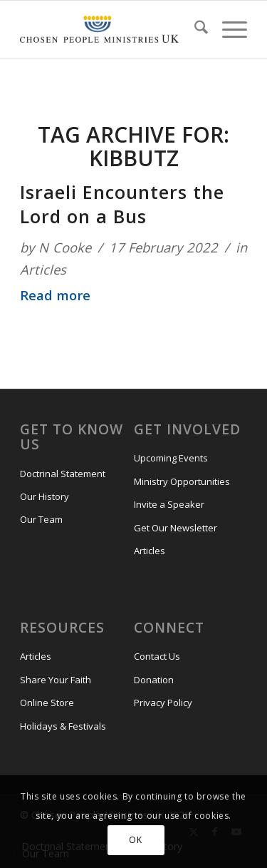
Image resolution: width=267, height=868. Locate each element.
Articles (43, 269)
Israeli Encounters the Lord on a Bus (122, 204)
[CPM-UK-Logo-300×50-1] (99, 29)
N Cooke (65, 247)
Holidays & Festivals (63, 726)
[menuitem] (194, 29)
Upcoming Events (171, 458)
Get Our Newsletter (176, 528)
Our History (44, 496)
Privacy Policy (163, 703)
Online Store (47, 703)
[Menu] (227, 29)
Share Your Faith (56, 680)
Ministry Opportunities (182, 481)
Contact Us (157, 656)
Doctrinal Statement (63, 474)
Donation (154, 680)
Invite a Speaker (169, 504)
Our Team (41, 519)
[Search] (194, 29)
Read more (55, 295)
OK (135, 840)
